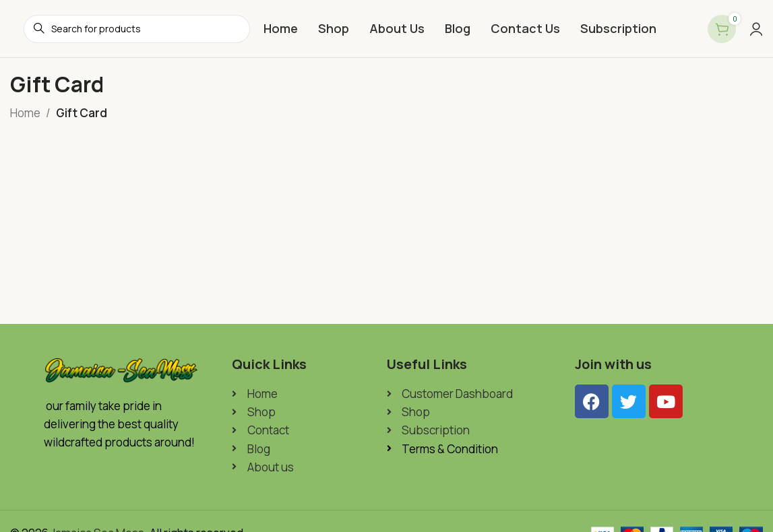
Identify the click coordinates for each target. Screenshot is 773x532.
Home (25, 113)
